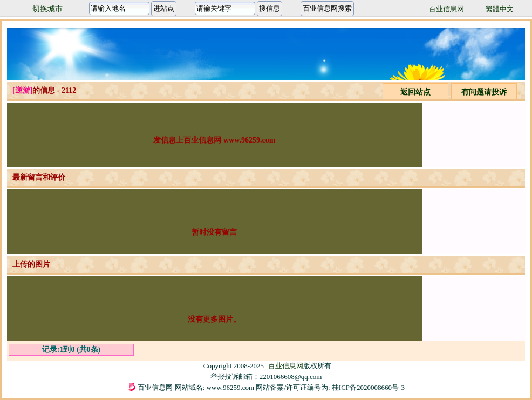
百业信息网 (446, 9)
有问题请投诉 (484, 92)
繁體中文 (500, 9)
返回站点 (415, 92)
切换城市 (47, 9)
